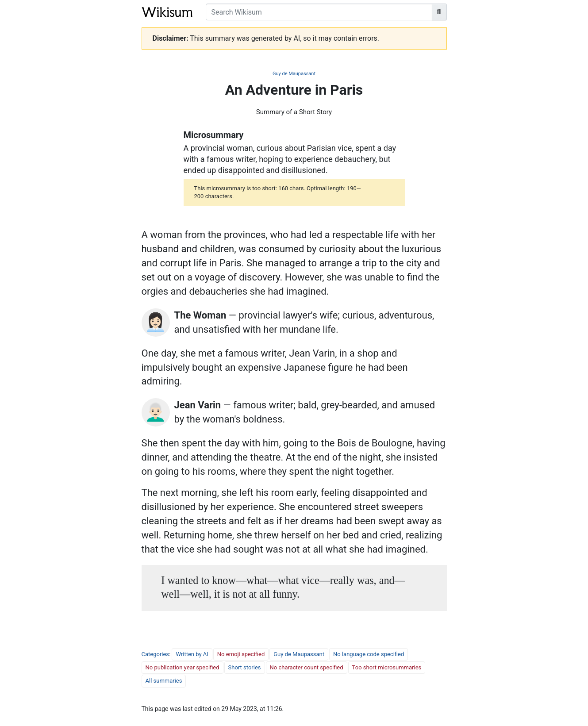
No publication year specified (183, 667)
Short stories (245, 667)
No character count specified (307, 667)
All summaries (164, 681)
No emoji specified (241, 654)
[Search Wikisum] (319, 12)
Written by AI (192, 654)
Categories (156, 654)
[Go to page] (439, 12)
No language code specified (369, 654)
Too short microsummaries (387, 667)
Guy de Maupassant (294, 74)
